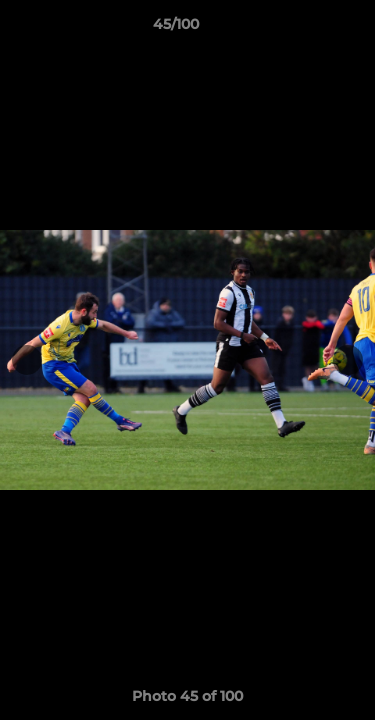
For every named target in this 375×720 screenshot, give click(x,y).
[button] (303, 29)
